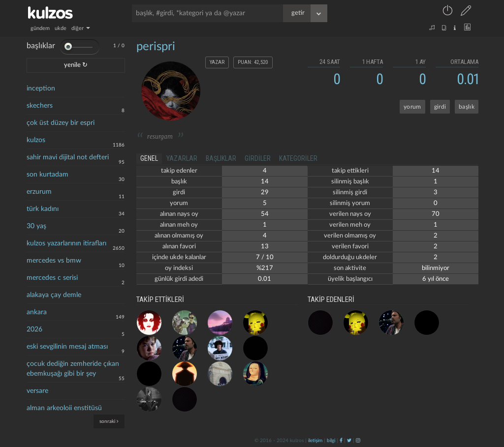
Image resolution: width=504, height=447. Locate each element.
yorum (412, 107)
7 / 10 (265, 257)
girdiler (258, 158)
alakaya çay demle (54, 295)
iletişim (315, 441)
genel (149, 158)
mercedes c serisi (52, 278)
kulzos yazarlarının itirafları (66, 243)
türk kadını (43, 209)
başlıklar (221, 158)
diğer (81, 28)
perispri (156, 47)
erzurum (39, 192)
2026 (34, 329)
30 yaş (36, 226)
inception (41, 89)
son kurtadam (47, 175)
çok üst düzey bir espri (61, 123)
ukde (61, 28)
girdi (440, 107)
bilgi (331, 441)
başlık (467, 107)
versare (37, 391)
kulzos (36, 140)
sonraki (109, 421)
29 (265, 193)
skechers (40, 106)
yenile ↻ (76, 65)
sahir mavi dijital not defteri (68, 157)
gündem (40, 28)
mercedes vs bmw (54, 261)
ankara (37, 312)
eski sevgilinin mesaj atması (67, 347)
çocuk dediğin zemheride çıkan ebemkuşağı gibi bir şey (73, 369)
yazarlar (182, 158)
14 (265, 182)
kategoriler (298, 158)
